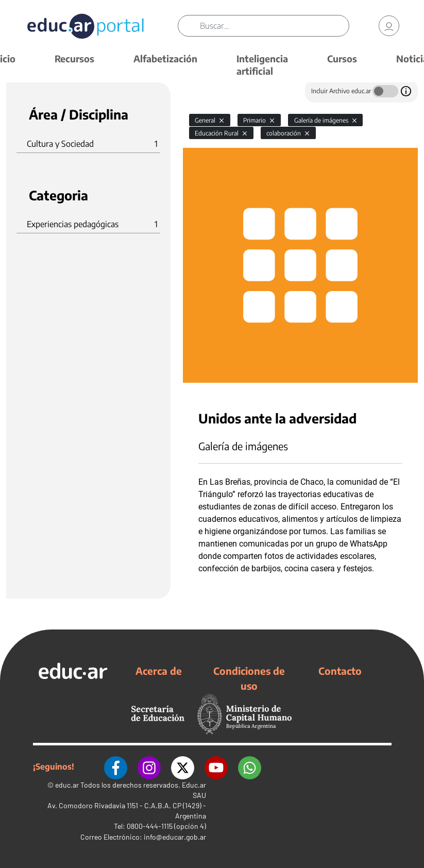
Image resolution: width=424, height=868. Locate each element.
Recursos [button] (74, 58)
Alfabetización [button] (165, 58)
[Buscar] (274, 26)
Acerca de (159, 671)
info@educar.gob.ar (175, 837)
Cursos (342, 58)
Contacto (340, 671)
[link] (389, 26)
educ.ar (67, 785)
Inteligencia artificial (262, 65)
